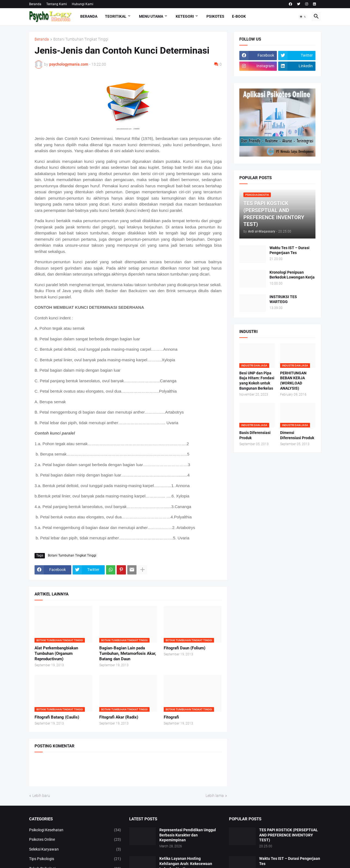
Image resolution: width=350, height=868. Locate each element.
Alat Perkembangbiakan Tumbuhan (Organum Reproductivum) (56, 654)
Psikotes (215, 16)
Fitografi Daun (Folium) (185, 648)
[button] (303, 17)
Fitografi (171, 717)
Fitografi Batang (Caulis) (57, 717)
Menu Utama (151, 16)
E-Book (239, 16)
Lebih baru (41, 796)
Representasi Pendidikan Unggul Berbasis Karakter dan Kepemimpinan (188, 835)
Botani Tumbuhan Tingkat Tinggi (81, 39)
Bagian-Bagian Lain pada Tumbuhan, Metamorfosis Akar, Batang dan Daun (128, 654)
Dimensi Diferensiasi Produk (297, 435)
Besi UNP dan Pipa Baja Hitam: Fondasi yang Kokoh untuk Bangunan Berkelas (257, 381)
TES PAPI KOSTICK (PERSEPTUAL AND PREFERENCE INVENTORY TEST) (289, 835)
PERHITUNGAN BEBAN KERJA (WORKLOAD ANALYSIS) (293, 381)
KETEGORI (185, 16)
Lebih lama (215, 796)
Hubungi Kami (83, 4)
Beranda (35, 4)
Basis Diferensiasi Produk (255, 435)
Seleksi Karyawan (75, 849)
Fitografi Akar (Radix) (119, 717)
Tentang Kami (57, 4)
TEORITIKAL (116, 16)
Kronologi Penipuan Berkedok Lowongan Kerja (292, 275)
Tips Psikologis (75, 859)
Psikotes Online (75, 840)
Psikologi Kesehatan (75, 830)
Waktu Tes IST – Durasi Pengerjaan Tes (289, 250)
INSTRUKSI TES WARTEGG (283, 299)
